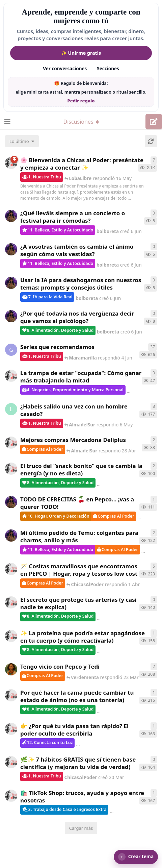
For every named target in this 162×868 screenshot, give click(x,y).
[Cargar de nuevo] (151, 141)
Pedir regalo (81, 101)
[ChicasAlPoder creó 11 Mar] (11, 796)
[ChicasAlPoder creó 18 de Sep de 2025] (11, 163)
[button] (136, 857)
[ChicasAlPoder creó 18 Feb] (11, 695)
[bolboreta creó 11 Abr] (11, 536)
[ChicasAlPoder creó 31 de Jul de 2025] (11, 569)
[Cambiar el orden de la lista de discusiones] (22, 141)
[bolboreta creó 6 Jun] (11, 216)
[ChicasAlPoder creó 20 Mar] (11, 762)
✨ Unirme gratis (81, 53)
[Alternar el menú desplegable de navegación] (81, 122)
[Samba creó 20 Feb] (11, 669)
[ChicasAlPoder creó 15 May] (11, 376)
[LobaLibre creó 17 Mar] (11, 409)
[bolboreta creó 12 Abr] (11, 502)
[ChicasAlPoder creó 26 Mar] (11, 602)
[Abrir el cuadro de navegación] (7, 122)
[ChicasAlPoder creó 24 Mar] (11, 636)
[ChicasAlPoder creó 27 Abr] (11, 443)
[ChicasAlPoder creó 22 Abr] (11, 469)
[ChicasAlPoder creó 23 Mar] (11, 729)
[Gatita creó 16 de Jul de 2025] (11, 350)
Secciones (108, 69)
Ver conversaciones (65, 69)
